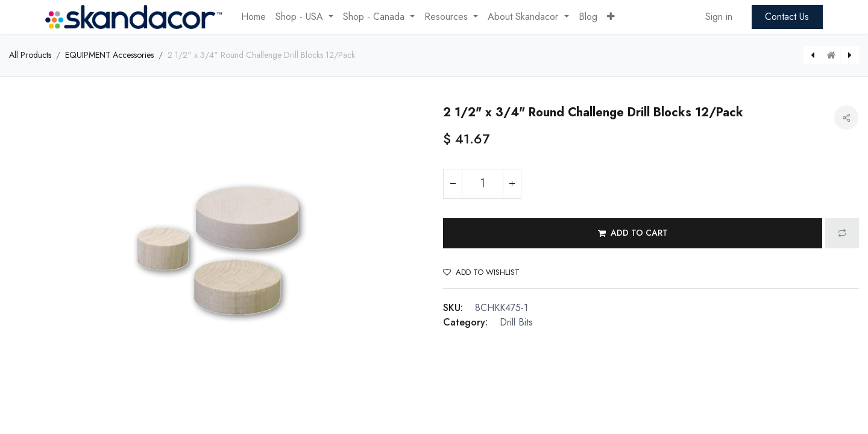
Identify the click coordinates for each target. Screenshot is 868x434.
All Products (30, 55)
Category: (465, 322)
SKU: (453, 308)
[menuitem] (253, 17)
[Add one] (512, 184)
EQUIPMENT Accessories (109, 55)
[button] (611, 17)
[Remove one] (453, 184)
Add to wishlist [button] (481, 272)
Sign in (719, 17)
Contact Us (787, 17)
